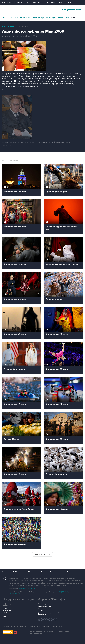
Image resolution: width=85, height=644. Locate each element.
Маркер (5, 615)
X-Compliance (7, 611)
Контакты (6, 572)
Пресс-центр (34, 572)
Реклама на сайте (58, 572)
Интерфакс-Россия (49, 2)
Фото (73, 18)
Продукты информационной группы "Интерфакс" (35, 599)
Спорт (34, 18)
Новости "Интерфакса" (45, 607)
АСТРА (5, 617)
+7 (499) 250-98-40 (63, 592)
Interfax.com (36, 2)
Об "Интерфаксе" (24, 2)
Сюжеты (67, 18)
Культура (41, 18)
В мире (19, 18)
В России (12, 18)
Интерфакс (42, 10)
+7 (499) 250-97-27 (15, 594)
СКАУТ (5, 613)
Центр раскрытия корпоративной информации (48, 614)
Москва (48, 18)
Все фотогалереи (43, 554)
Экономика (27, 18)
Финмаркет (62, 2)
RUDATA (40, 611)
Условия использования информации (42, 631)
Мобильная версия (9, 2)
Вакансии (45, 572)
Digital (54, 18)
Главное (5, 18)
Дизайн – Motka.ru (65, 631)
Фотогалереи (8, 26)
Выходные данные (36, 633)
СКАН (39, 609)
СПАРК (5, 609)
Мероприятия (73, 572)
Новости (60, 18)
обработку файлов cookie (27, 589)
